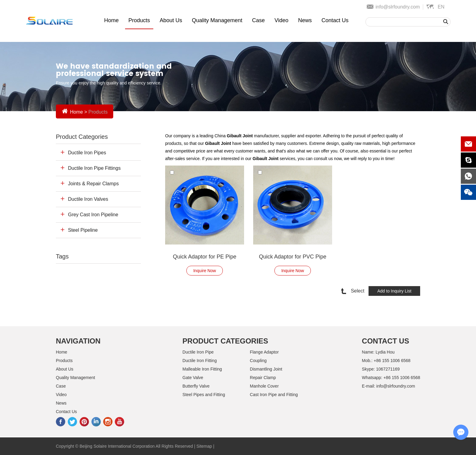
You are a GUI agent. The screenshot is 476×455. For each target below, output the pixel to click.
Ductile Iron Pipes (87, 153)
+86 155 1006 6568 (402, 378)
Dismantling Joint (266, 369)
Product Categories (82, 137)
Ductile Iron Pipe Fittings (94, 168)
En (441, 7)
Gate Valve (193, 378)
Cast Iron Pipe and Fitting (274, 395)
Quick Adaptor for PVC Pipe (293, 257)
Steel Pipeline (83, 230)
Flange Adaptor (264, 352)
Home (111, 20)
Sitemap (204, 446)
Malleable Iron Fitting (202, 369)
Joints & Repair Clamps (93, 184)
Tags (62, 256)
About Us (171, 20)
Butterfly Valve (196, 386)
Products (139, 20)
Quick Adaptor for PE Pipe (204, 257)
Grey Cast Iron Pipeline (93, 215)
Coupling (258, 361)
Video (281, 20)
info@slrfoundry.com (398, 7)
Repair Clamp (263, 378)
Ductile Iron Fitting (200, 361)
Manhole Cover (264, 386)
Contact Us (335, 20)
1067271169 (388, 369)
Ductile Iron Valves (88, 199)
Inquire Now (205, 271)
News (305, 20)
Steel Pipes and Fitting (204, 395)
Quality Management (217, 20)
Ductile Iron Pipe (198, 352)
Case (258, 20)
